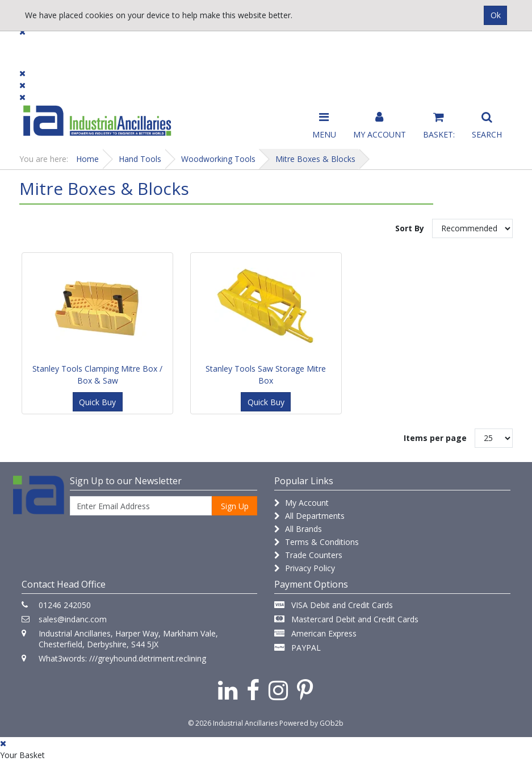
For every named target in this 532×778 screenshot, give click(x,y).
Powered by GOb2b (311, 723)
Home (87, 159)
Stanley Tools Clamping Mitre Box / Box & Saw (97, 375)
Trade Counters (308, 555)
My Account (301, 503)
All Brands (298, 529)
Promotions (317, 47)
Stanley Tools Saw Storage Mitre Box (266, 375)
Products (42, 47)
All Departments (309, 516)
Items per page (435, 438)
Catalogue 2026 (401, 52)
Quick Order (486, 52)
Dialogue (110, 47)
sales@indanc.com (73, 619)
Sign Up (235, 506)
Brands (173, 47)
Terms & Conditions (317, 542)
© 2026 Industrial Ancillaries (233, 723)
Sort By (410, 228)
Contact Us (240, 47)
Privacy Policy (305, 568)
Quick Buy (97, 402)
